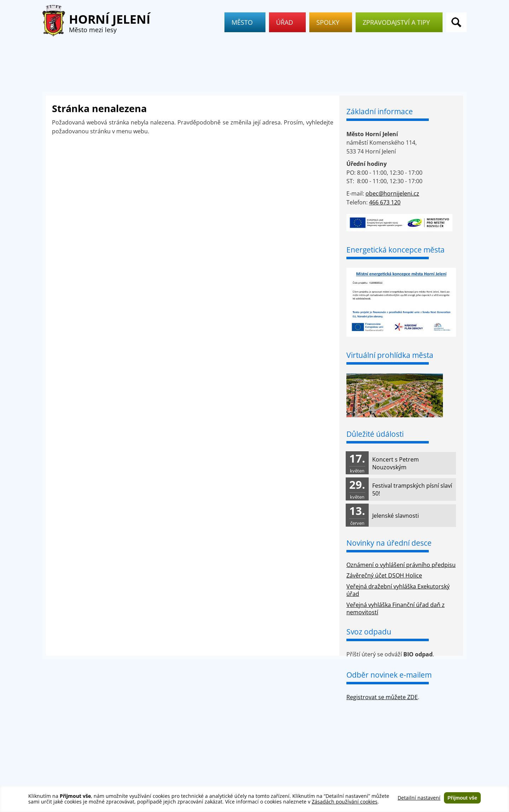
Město (245, 22)
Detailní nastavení (419, 798)
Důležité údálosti (375, 434)
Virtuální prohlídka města (390, 355)
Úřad (287, 22)
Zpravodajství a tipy (399, 22)
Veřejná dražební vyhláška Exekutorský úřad (398, 590)
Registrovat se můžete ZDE (382, 697)
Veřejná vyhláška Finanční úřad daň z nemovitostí (396, 608)
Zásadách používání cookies (345, 802)
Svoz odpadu (369, 632)
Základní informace (380, 111)
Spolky (331, 22)
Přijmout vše (462, 798)
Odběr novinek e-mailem (389, 675)
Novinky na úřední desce (389, 543)
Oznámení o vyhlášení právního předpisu (401, 565)
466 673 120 (385, 202)
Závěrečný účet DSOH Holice (384, 575)
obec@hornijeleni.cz (392, 193)
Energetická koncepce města (396, 250)
